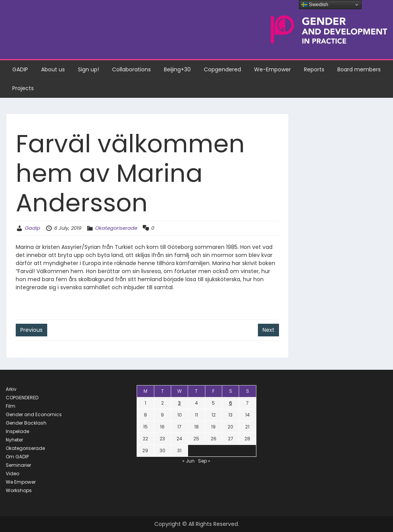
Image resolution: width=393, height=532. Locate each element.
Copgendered (222, 69)
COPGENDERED (22, 398)
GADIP (20, 69)
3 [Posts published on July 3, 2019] (179, 403)
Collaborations (131, 69)
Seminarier (18, 465)
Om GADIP (17, 457)
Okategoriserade (116, 228)
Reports (314, 69)
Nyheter (14, 440)
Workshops (19, 490)
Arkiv (11, 389)
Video (12, 474)
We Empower (21, 482)
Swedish (315, 5)
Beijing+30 (177, 69)
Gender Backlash (26, 423)
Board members (359, 69)
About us (53, 69)
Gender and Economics (34, 414)
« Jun (188, 461)
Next (268, 330)
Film (11, 406)
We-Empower (272, 69)
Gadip (33, 228)
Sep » (204, 461)
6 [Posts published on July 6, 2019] (231, 403)
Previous (31, 330)
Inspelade (17, 431)
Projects (23, 88)
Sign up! (88, 69)
